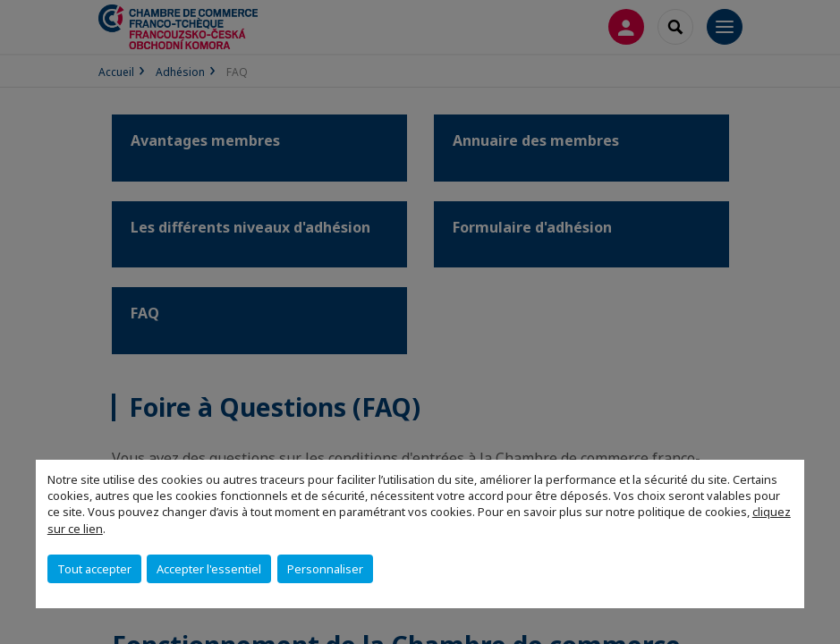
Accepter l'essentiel (209, 569)
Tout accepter (94, 569)
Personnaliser (325, 569)
